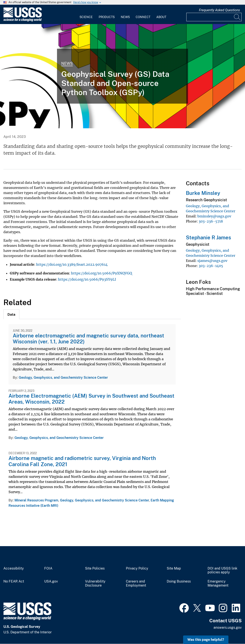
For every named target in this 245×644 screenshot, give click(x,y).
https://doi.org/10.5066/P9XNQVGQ (102, 273)
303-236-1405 (211, 266)
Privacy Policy (137, 568)
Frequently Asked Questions (219, 10)
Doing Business (179, 581)
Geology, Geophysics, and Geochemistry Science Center (63, 378)
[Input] (214, 17)
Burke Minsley (203, 193)
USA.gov (51, 581)
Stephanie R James (208, 237)
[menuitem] (86, 14)
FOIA (48, 568)
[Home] (23, 21)
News (125, 17)
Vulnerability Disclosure (95, 583)
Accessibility (14, 568)
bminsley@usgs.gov (214, 216)
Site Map (174, 568)
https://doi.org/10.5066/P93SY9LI (87, 279)
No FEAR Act (14, 581)
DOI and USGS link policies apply (222, 570)
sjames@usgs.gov (212, 261)
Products (107, 17)
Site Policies (95, 568)
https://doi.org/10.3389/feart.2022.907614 (72, 264)
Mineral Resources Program (36, 500)
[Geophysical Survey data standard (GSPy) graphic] (122, 76)
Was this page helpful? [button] (206, 640)
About (161, 17)
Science (86, 17)
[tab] (11, 314)
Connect (143, 17)
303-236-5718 (211, 221)
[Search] (237, 17)
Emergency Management (218, 583)
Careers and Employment (136, 583)
